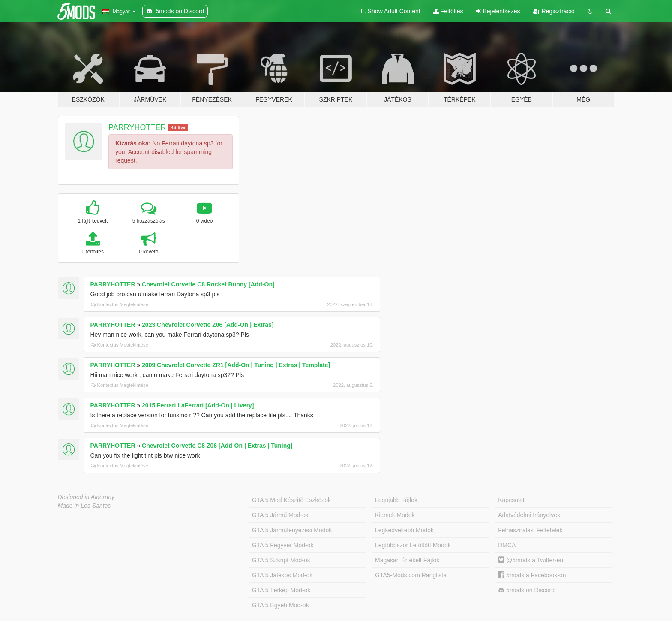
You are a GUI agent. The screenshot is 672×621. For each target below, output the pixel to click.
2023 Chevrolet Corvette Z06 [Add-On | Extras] (208, 325)
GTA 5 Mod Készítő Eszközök (291, 500)
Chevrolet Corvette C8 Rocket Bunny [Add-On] (208, 284)
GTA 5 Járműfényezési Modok (292, 530)
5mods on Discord (526, 590)
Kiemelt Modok (395, 515)
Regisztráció (554, 11)
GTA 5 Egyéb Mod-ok (280, 605)
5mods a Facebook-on (532, 575)
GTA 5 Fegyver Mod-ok (283, 545)
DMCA (507, 545)
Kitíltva (178, 127)
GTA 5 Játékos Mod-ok (282, 575)
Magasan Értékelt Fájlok (407, 560)
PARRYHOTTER (137, 127)
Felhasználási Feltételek (530, 530)
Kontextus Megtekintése (120, 304)
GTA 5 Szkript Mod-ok (281, 560)
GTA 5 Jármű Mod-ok (280, 515)
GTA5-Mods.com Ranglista (411, 575)
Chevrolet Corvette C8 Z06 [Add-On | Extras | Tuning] (217, 446)
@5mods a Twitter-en (531, 560)
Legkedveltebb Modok (404, 530)
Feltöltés (448, 11)
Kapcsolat (511, 500)
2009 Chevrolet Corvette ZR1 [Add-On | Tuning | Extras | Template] (236, 365)
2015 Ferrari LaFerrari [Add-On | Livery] (198, 405)
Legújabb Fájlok (396, 500)
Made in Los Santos (84, 506)
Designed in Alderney (86, 497)
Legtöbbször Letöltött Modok (413, 545)
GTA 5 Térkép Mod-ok (281, 590)
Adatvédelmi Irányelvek (529, 515)
